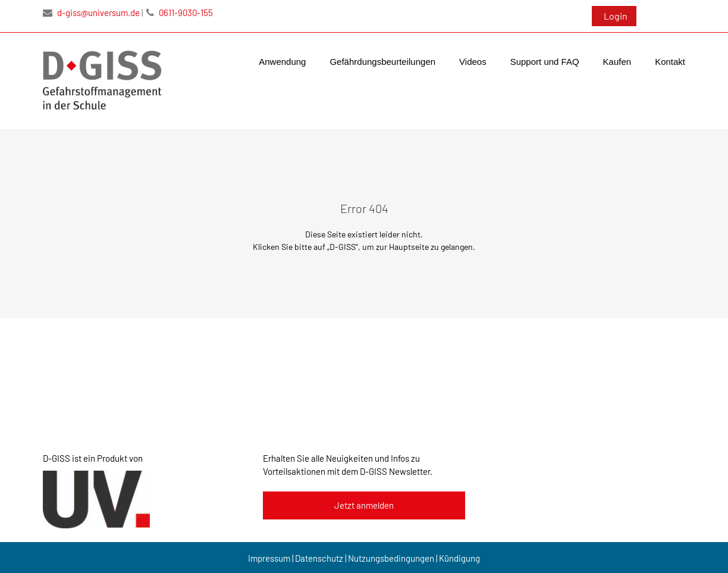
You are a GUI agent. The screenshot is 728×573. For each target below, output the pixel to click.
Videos (473, 62)
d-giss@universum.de (91, 12)
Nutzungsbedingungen (391, 558)
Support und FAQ (545, 62)
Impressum (269, 558)
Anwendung (282, 62)
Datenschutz (319, 558)
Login (616, 16)
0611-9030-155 (180, 12)
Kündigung (459, 558)
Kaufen (617, 62)
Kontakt (670, 62)
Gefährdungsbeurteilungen (382, 62)
